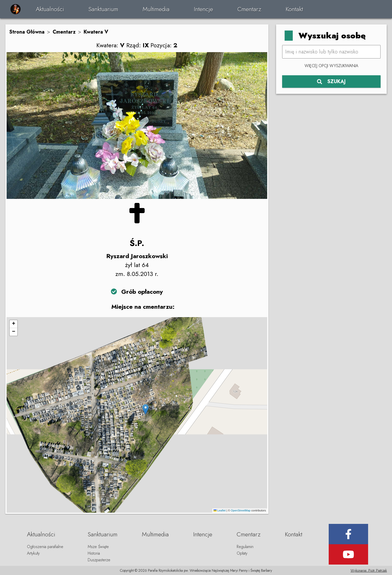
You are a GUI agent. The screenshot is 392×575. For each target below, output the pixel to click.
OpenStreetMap (241, 510)
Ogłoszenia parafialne (45, 547)
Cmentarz (249, 9)
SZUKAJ (331, 82)
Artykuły (33, 553)
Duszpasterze (99, 560)
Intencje (203, 9)
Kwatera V (96, 32)
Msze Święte (98, 547)
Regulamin (245, 547)
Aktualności (50, 9)
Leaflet (220, 510)
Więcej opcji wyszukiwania (331, 66)
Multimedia (156, 9)
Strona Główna (27, 32)
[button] (146, 409)
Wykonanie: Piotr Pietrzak (369, 570)
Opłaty (242, 553)
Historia (94, 553)
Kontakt (294, 9)
